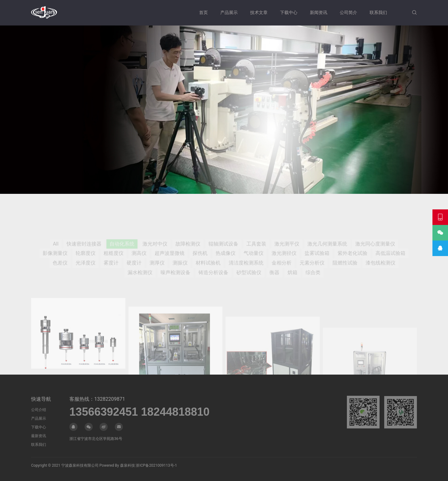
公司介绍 (39, 410)
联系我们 (378, 12)
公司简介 (348, 12)
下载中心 (289, 12)
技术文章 (259, 12)
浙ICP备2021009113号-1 (156, 465)
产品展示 (229, 12)
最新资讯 (39, 436)
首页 (203, 12)
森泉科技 (128, 465)
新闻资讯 (319, 12)
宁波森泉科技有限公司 (80, 465)
